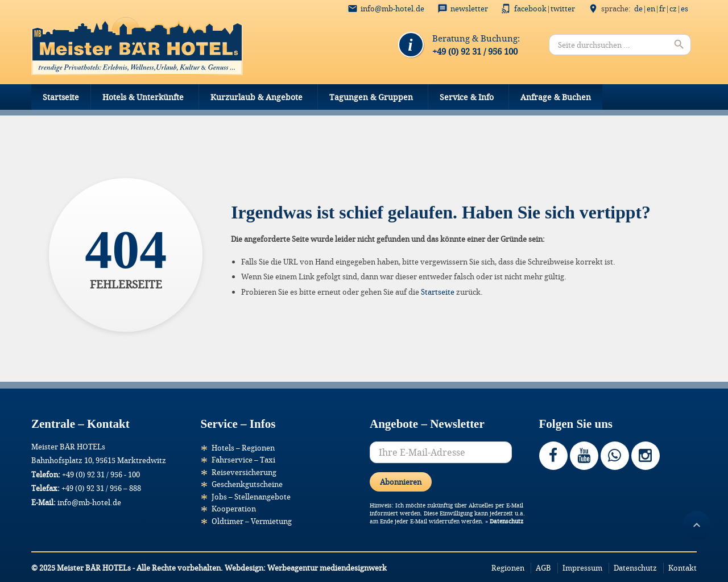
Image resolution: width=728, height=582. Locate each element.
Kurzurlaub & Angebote (257, 97)
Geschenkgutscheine (247, 484)
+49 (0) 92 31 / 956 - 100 (101, 474)
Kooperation (234, 509)
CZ (673, 9)
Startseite (61, 97)
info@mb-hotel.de (392, 9)
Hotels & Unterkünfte (143, 97)
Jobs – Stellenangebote (251, 497)
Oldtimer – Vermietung (252, 521)
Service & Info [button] (467, 97)
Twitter (563, 9)
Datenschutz (506, 521)
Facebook (530, 9)
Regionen (508, 568)
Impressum (582, 568)
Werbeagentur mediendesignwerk (327, 568)
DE (638, 9)
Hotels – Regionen (243, 448)
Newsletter (469, 9)
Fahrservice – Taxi (243, 460)
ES (684, 9)
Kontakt (682, 568)
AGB (543, 568)
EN (651, 9)
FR (662, 9)
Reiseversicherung (244, 472)
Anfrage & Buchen (556, 97)
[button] (25, 557)
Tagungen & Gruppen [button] (371, 97)
